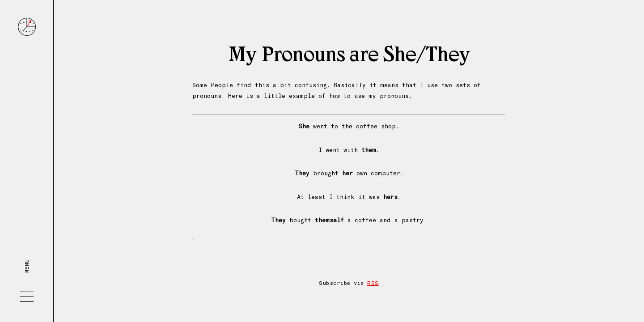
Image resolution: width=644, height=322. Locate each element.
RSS (373, 283)
